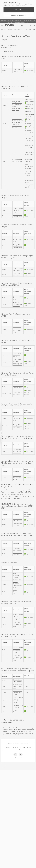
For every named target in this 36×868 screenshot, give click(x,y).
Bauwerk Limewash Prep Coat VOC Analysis (18, 298)
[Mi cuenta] (30, 25)
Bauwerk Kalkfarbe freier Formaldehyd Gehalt (18, 624)
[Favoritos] (26, 25)
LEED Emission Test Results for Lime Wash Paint (17, 451)
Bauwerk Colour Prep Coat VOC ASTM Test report (17, 355)
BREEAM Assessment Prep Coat (18, 592)
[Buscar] (22, 25)
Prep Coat (19, 682)
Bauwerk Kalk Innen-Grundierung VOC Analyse (18, 304)
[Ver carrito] (34, 25)
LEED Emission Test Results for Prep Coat (17, 478)
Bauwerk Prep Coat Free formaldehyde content (18, 693)
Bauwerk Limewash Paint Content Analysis (18, 210)
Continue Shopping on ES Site (19, 15)
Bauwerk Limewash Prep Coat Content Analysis (18, 240)
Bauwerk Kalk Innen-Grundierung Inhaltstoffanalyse (18, 246)
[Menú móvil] (3, 25)
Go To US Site (19, 10)
